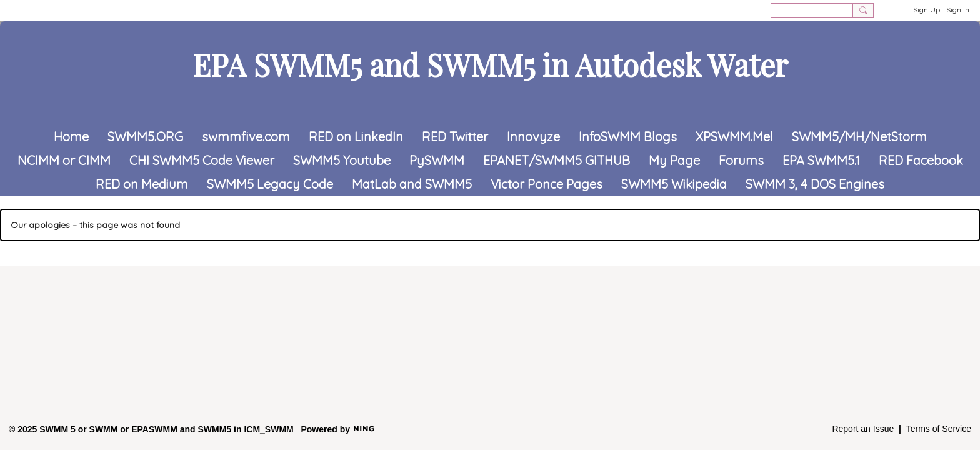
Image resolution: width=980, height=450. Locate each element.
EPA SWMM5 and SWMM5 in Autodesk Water (490, 64)
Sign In (958, 10)
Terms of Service (939, 429)
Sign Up (927, 10)
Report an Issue (863, 429)
